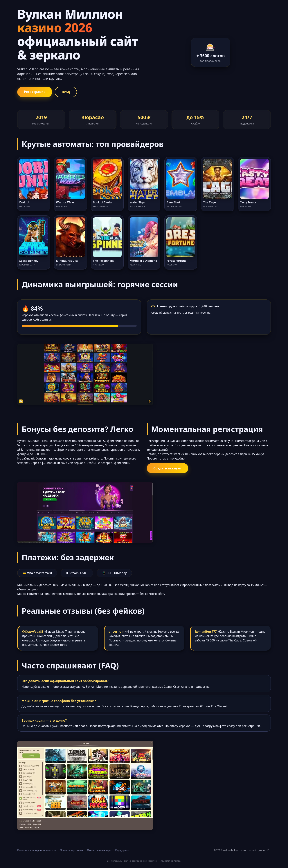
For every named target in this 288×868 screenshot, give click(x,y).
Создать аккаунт (168, 468)
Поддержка (122, 850)
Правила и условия (71, 850)
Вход (66, 92)
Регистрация (35, 92)
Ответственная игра (99, 850)
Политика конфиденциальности (37, 850)
